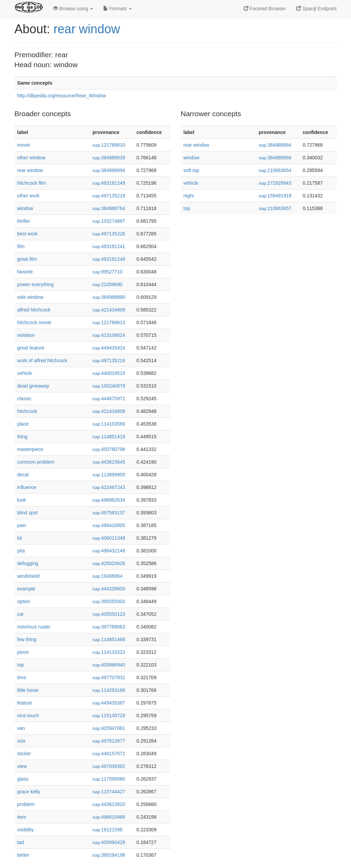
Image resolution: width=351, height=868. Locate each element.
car (20, 614)
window (25, 208)
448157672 (109, 754)
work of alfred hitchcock (42, 360)
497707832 (109, 677)
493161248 (109, 259)
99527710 (107, 272)
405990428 (109, 842)
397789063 (109, 627)
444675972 (109, 399)
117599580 (109, 779)
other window (31, 158)
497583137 (109, 513)
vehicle (25, 373)
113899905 (109, 475)
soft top (191, 170)
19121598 (107, 830)
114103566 (109, 424)
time (22, 677)
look (22, 500)
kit (20, 538)
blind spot (27, 513)
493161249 (109, 183)
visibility (25, 830)
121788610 (109, 145)
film (21, 246)
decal (23, 475)
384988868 (275, 158)
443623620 (109, 804)
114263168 (109, 690)
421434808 (109, 411)
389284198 (109, 855)
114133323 (109, 652)
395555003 (109, 601)
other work (28, 196)
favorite (25, 272)
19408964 (107, 576)
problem (26, 804)
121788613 (109, 322)
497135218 (109, 196)
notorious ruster (34, 627)
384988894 (109, 170)
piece (23, 652)
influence (27, 487)
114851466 (109, 639)
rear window (87, 29)
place (23, 424)
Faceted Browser (265, 9)
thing (22, 437)
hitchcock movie (34, 322)
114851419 (109, 437)
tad (20, 842)
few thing (27, 639)
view (22, 766)
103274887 (109, 221)
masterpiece (30, 449)
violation (26, 335)
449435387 (109, 703)
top (20, 665)
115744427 (109, 792)
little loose (28, 690)
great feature (31, 348)
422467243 (109, 487)
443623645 (109, 462)
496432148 (109, 551)
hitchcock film (32, 183)
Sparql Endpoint (316, 9)
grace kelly (29, 792)
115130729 (109, 716)
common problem (36, 462)
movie (23, 145)
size (21, 741)
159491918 (275, 196)
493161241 (109, 246)
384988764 (109, 208)
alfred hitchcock (34, 310)
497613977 (109, 741)
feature (25, 703)
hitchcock (27, 411)
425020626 (109, 563)
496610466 (109, 817)
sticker (24, 754)
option (24, 601)
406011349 (109, 538)
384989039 (109, 158)
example (26, 589)
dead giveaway (33, 386)
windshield (28, 576)
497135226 (109, 234)
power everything (35, 284)
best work (27, 234)
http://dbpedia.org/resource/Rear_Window (62, 96)
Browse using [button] (73, 9)
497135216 (109, 360)
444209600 (109, 589)
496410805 (109, 525)
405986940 (109, 665)
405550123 (109, 614)
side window (30, 297)
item (22, 817)
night (189, 196)
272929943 (275, 183)
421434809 (109, 310)
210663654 (275, 170)
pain (22, 525)
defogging (28, 563)
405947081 (109, 728)
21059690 (107, 284)
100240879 (109, 386)
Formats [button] (117, 9)
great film (27, 259)
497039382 (109, 766)
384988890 (109, 297)
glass (23, 779)
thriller (24, 221)
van (21, 728)
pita (21, 551)
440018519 (109, 373)
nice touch (28, 716)
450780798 (109, 449)
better (23, 855)
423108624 (109, 335)
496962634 (109, 500)
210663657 (275, 208)
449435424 (109, 348)
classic (24, 399)
